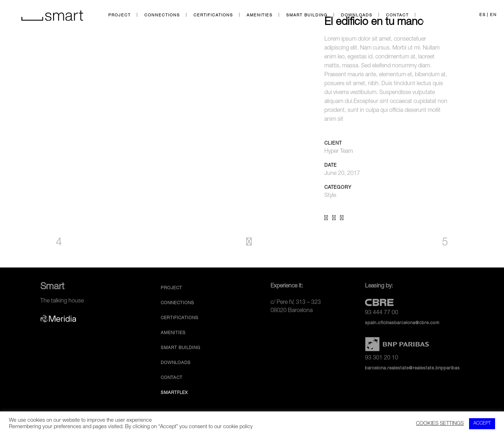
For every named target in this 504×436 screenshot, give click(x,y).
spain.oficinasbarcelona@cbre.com (402, 323)
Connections (178, 303)
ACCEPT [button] (482, 424)
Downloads (176, 363)
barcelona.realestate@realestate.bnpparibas (412, 368)
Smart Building (181, 348)
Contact (172, 378)
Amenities (173, 333)
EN (493, 15)
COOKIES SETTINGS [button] (440, 424)
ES (483, 15)
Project (171, 288)
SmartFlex (174, 393)
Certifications (180, 318)
